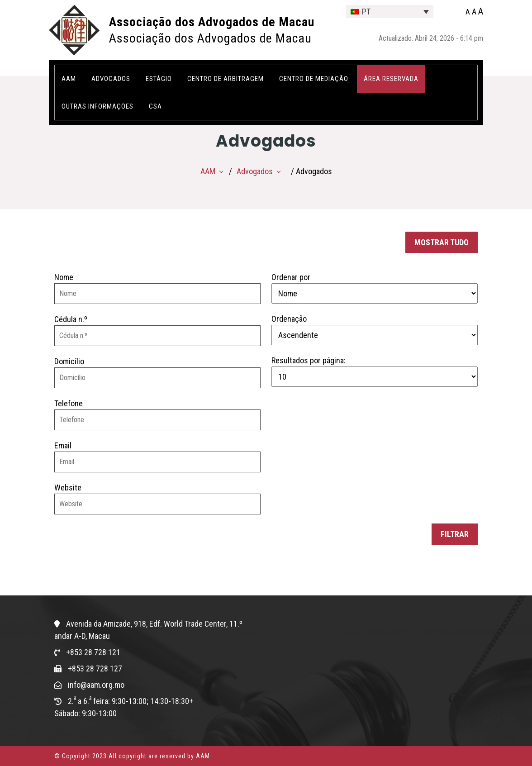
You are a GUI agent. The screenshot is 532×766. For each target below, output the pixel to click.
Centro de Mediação (314, 79)
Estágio (159, 79)
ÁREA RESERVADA (391, 79)
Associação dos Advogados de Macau (212, 22)
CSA (155, 106)
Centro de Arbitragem (226, 79)
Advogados (111, 79)
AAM (69, 79)
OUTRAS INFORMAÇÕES (97, 106)
